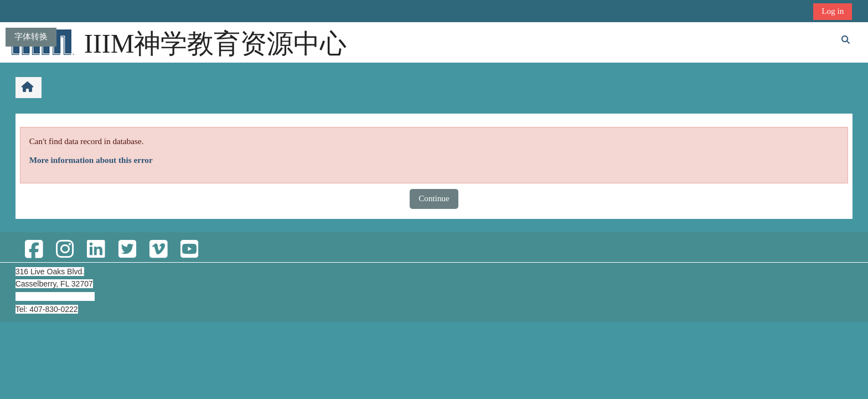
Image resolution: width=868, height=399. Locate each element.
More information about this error (91, 160)
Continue (434, 198)
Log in (833, 11)
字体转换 (31, 36)
